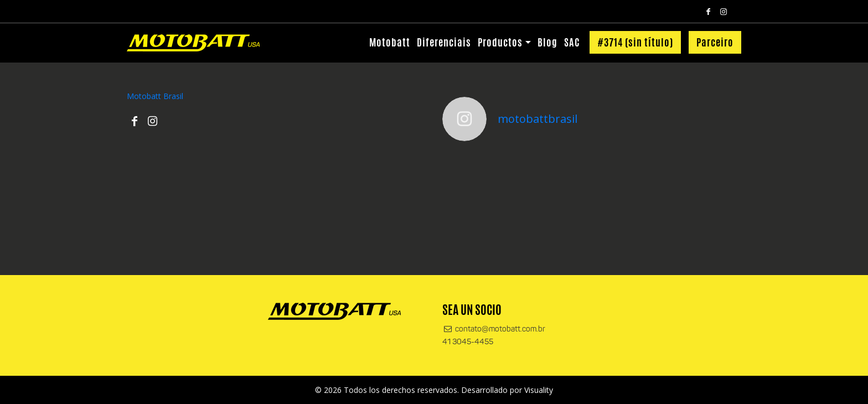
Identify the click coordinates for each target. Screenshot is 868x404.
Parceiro (715, 42)
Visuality (539, 390)
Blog (547, 42)
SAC (572, 42)
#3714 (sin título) (635, 42)
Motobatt (390, 42)
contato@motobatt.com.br (494, 330)
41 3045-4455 (468, 342)
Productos (500, 42)
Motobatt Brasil (155, 96)
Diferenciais (444, 42)
